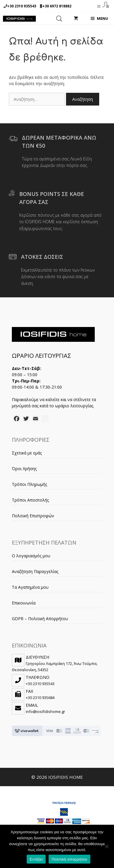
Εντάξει (36, 859)
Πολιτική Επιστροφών (33, 516)
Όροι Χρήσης (24, 469)
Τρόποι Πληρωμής (29, 484)
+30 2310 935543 (22, 6)
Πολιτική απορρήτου (69, 859)
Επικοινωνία (24, 603)
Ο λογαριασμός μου (31, 556)
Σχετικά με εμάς (27, 453)
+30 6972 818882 (57, 6)
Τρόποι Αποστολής (30, 500)
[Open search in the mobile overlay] (59, 19)
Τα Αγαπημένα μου (30, 587)
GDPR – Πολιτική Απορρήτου (40, 619)
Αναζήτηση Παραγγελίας (35, 571)
